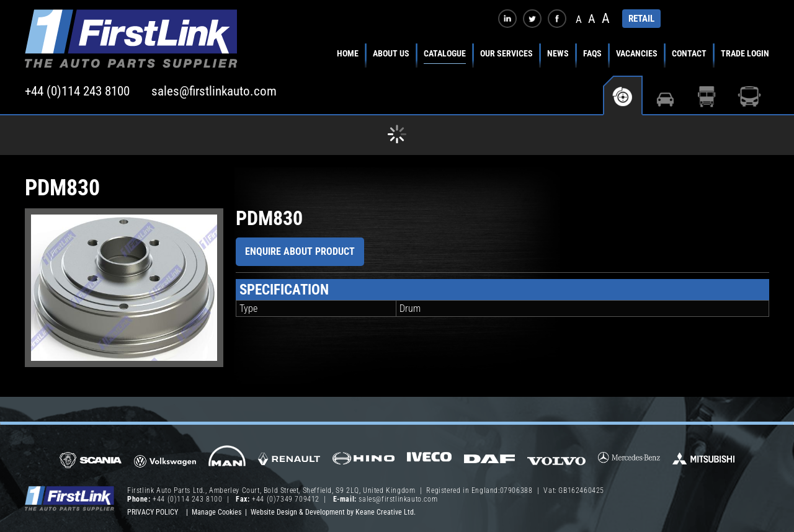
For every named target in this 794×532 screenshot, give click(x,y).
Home (348, 53)
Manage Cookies (216, 512)
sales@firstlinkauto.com (214, 91)
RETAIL (641, 19)
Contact (689, 53)
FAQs (592, 53)
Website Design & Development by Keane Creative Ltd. (333, 512)
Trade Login (745, 53)
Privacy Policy (153, 512)
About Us (391, 53)
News (558, 53)
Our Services (506, 53)
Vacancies (637, 53)
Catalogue (445, 53)
